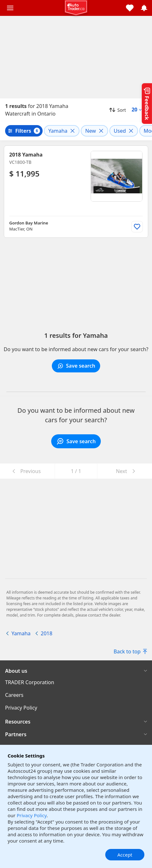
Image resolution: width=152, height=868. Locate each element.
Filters (23, 131)
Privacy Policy (31, 815)
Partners (16, 734)
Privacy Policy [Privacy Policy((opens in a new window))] (21, 708)
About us (16, 671)
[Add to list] (137, 227)
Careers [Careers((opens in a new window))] (14, 695)
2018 (47, 633)
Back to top (130, 651)
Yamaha (21, 633)
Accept (125, 855)
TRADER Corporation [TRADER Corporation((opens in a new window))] (30, 682)
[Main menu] (10, 8)
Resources (18, 722)
